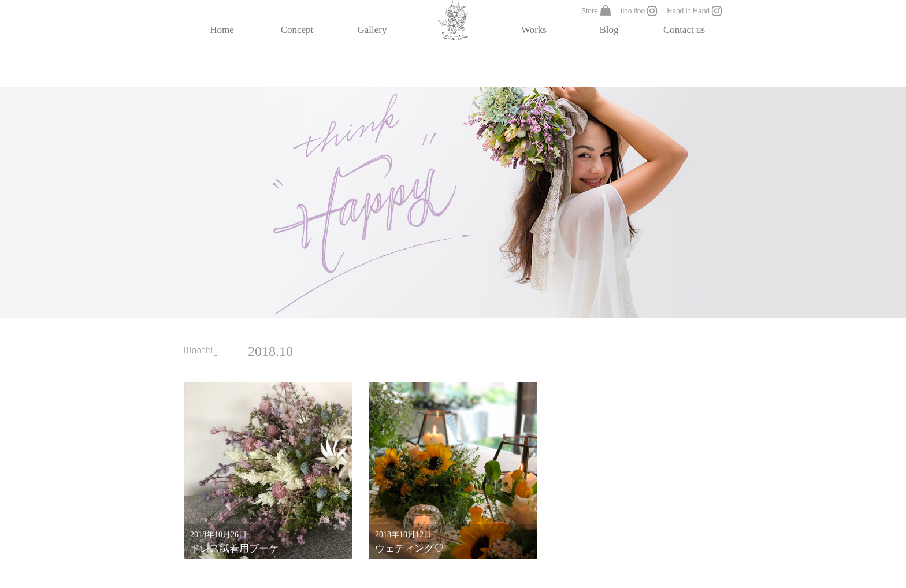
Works (534, 30)
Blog (609, 30)
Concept (297, 30)
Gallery (372, 30)
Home (222, 30)
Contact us (684, 30)
